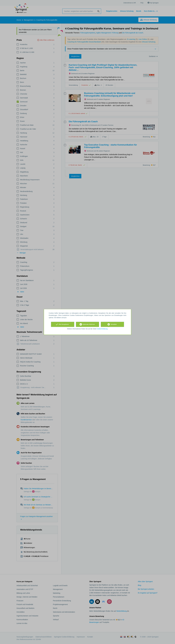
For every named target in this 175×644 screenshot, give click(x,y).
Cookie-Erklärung (102, 329)
